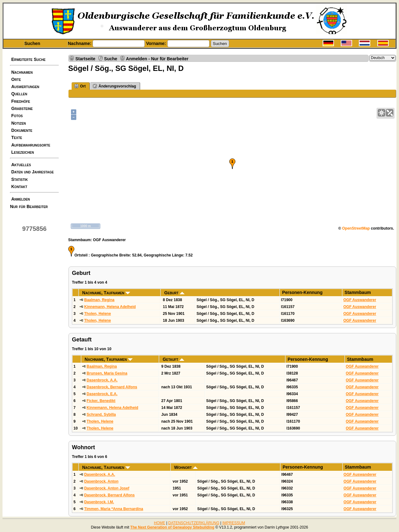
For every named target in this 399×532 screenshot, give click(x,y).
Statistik (20, 179)
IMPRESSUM (234, 523)
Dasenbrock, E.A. (102, 394)
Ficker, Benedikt (101, 401)
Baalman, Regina (99, 300)
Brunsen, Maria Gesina (107, 373)
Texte (17, 137)
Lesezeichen (23, 152)
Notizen (19, 123)
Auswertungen (25, 87)
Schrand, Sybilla (101, 415)
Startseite (85, 59)
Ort (80, 86)
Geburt (174, 293)
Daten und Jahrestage (33, 172)
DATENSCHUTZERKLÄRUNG (194, 523)
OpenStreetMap (356, 228)
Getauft (173, 359)
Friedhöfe (21, 101)
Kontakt (19, 186)
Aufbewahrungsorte (31, 145)
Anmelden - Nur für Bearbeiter (157, 59)
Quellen (19, 94)
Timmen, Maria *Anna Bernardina (114, 509)
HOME (159, 523)
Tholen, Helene (97, 314)
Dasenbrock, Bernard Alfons (112, 387)
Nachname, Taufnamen (106, 293)
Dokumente (22, 130)
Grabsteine (22, 108)
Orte (16, 79)
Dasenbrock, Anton (101, 481)
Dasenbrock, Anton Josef (107, 488)
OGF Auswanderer (360, 300)
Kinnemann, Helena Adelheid (110, 307)
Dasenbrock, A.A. (102, 380)
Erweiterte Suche (28, 59)
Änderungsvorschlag (114, 86)
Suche (111, 59)
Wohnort (186, 467)
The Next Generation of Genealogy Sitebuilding (172, 527)
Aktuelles (21, 165)
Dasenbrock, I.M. (99, 502)
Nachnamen (22, 72)
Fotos (17, 116)
